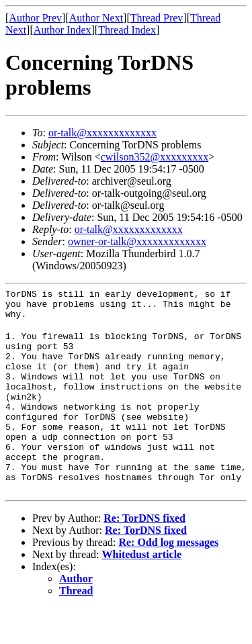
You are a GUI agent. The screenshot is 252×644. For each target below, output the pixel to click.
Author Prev (35, 18)
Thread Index (127, 30)
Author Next (96, 18)
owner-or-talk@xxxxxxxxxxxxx (137, 241)
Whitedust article (142, 591)
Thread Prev (157, 18)
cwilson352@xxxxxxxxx (155, 157)
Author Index (62, 30)
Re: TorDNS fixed (144, 554)
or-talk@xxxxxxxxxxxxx (102, 133)
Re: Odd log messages (168, 579)
